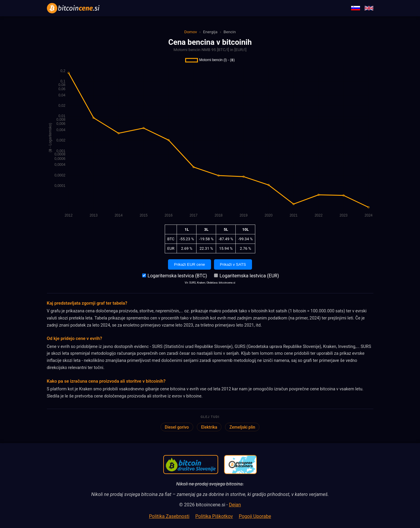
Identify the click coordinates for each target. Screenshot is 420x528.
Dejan (235, 505)
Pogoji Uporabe (255, 516)
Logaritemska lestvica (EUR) (246, 276)
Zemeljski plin (242, 427)
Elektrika (209, 427)
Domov (191, 32)
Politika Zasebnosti (169, 516)
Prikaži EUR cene (189, 264)
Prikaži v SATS (233, 264)
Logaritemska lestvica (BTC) (175, 276)
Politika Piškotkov (214, 516)
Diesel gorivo (177, 427)
